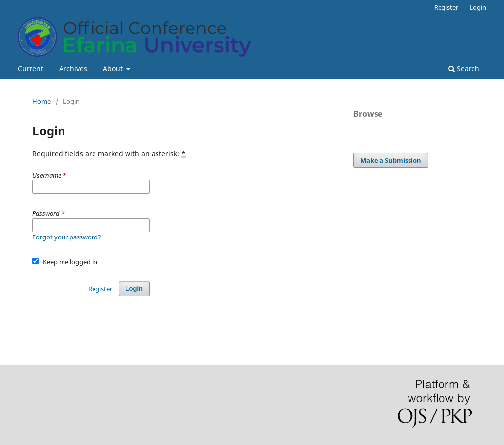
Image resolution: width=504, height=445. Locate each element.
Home (42, 101)
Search (464, 69)
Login (478, 7)
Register (446, 7)
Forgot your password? (67, 237)
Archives (73, 69)
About (114, 69)
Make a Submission (391, 160)
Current (31, 69)
